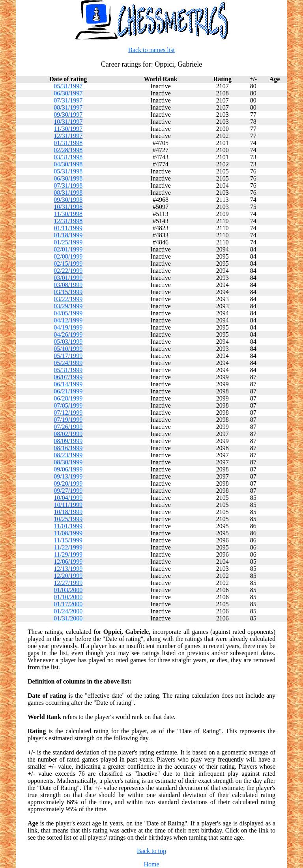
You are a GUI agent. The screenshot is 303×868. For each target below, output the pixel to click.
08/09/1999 (68, 441)
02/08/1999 (68, 256)
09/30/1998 (68, 200)
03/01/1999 (68, 278)
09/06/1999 (68, 469)
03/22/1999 (68, 299)
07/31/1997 (68, 100)
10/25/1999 (68, 519)
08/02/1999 (68, 434)
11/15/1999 (68, 540)
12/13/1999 (68, 569)
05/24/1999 (68, 363)
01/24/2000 (68, 611)
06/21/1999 (68, 391)
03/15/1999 (68, 292)
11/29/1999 (68, 554)
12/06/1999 (68, 562)
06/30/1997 (68, 93)
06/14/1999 (68, 384)
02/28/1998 (68, 150)
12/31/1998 (68, 221)
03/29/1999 (68, 306)
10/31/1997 (68, 122)
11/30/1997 (68, 129)
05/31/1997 (68, 86)
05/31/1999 (68, 370)
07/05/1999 (68, 405)
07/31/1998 (68, 185)
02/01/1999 (68, 249)
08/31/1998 (68, 193)
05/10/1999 (68, 349)
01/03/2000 (68, 590)
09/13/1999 (68, 476)
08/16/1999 (68, 448)
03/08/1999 (68, 285)
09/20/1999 (68, 483)
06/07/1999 (68, 377)
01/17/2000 (68, 604)
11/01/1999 (68, 526)
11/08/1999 (68, 533)
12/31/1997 (68, 136)
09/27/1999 (68, 491)
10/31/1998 (68, 207)
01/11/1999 (68, 228)
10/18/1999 (68, 512)
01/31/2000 (68, 618)
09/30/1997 (68, 115)
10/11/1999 (68, 505)
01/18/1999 (68, 235)
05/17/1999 (68, 356)
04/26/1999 (68, 334)
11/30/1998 (68, 214)
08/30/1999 (68, 462)
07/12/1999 (68, 413)
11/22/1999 (68, 547)
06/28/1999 (68, 398)
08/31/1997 (68, 107)
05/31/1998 (68, 171)
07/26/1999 (68, 427)
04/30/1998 (68, 164)
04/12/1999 (68, 320)
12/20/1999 (68, 576)
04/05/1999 (68, 313)
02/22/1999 (68, 271)
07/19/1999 (68, 420)
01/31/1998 (68, 143)
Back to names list (151, 50)
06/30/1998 (68, 178)
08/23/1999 (68, 455)
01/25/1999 (68, 242)
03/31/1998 (68, 157)
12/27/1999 (68, 583)
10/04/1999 (68, 498)
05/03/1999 (68, 342)
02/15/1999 (68, 264)
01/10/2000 (68, 597)
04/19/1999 (68, 327)
